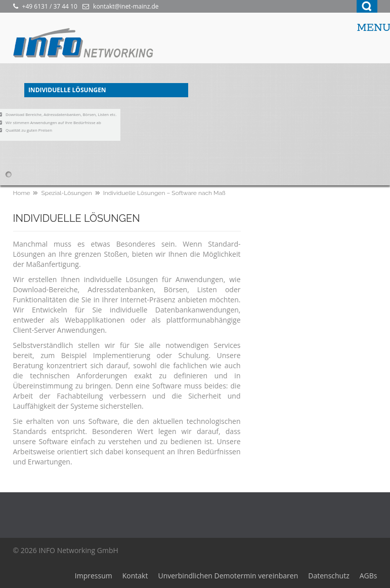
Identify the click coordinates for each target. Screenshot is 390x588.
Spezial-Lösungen (66, 193)
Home (22, 193)
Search (367, 6)
